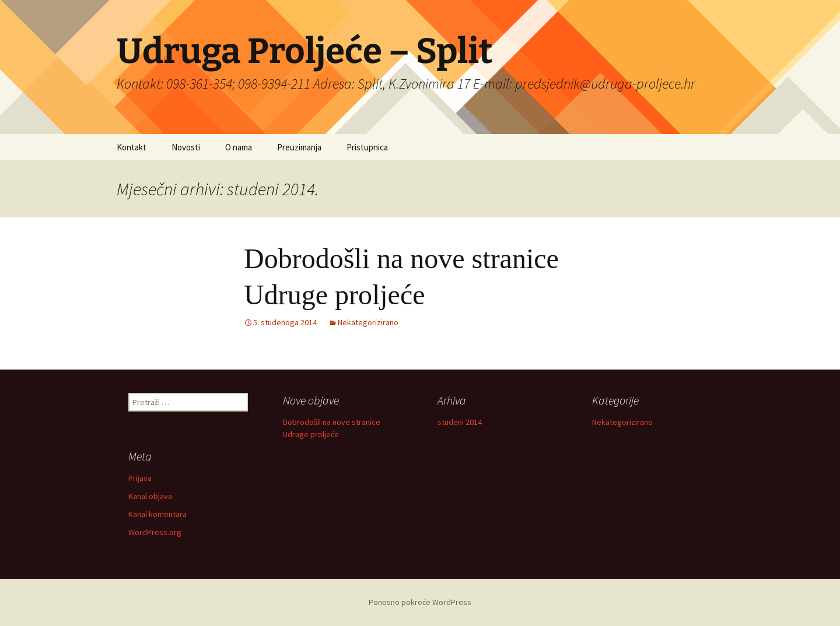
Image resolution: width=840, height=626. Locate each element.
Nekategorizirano (368, 322)
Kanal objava (150, 496)
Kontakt (132, 147)
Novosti (186, 147)
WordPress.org (155, 532)
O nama (239, 147)
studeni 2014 (460, 422)
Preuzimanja (299, 147)
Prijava (140, 478)
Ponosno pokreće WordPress (420, 602)
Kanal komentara (157, 514)
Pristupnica (367, 147)
